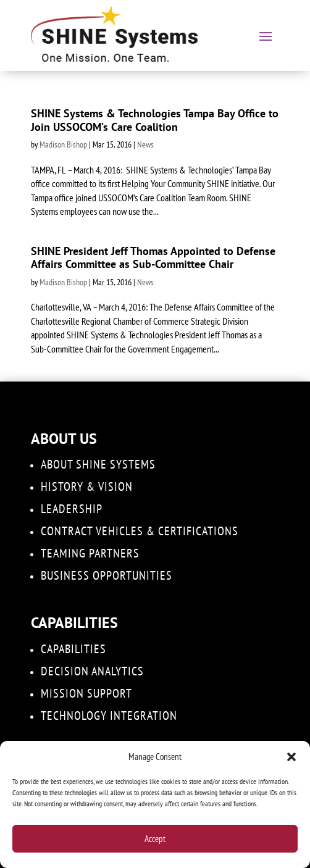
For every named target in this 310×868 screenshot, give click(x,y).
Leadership (72, 509)
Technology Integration (109, 716)
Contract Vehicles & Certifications (140, 531)
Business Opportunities (107, 575)
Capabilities (73, 649)
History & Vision (87, 486)
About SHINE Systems (98, 464)
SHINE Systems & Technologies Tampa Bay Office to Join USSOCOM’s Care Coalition (155, 120)
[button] (291, 757)
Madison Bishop (63, 144)
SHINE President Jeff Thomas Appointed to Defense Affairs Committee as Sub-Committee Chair (153, 258)
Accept (155, 839)
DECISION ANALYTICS (92, 671)
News (145, 144)
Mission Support (86, 693)
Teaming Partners (90, 553)
